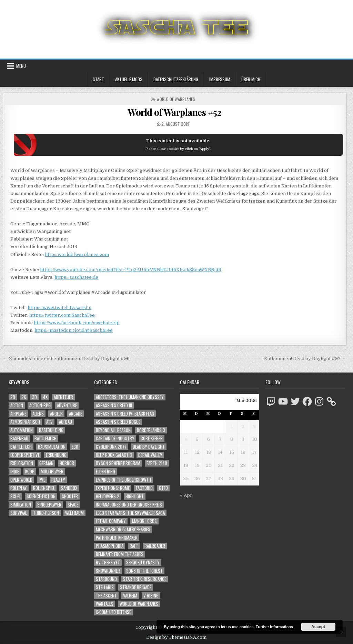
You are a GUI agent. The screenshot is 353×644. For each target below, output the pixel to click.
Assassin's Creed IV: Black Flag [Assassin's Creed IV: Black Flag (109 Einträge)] (125, 414)
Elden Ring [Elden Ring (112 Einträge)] (105, 472)
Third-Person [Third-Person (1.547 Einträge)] (46, 513)
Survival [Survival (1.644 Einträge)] (19, 513)
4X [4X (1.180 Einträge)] (45, 397)
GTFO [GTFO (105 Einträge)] (163, 488)
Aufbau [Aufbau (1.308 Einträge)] (65, 422)
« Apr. (187, 495)
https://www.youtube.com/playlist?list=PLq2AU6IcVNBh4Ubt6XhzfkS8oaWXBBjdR (131, 270)
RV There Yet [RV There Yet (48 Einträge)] (108, 563)
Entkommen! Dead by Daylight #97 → (305, 359)
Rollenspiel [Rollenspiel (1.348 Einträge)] (44, 488)
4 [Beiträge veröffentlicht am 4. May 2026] (186, 439)
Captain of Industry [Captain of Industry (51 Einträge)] (115, 438)
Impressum (220, 79)
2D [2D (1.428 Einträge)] (13, 397)
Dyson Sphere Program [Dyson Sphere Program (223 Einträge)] (118, 463)
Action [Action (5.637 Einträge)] (17, 405)
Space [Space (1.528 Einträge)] (73, 505)
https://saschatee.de (76, 277)
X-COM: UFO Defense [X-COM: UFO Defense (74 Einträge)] (113, 612)
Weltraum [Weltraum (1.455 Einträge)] (74, 513)
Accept (318, 627)
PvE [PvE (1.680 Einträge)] (42, 480)
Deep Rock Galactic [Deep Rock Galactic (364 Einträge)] (114, 455)
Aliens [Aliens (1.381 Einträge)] (38, 414)
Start (98, 79)
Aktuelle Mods (129, 79)
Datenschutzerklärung (176, 79)
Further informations (274, 627)
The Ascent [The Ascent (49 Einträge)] (106, 596)
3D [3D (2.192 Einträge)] (34, 397)
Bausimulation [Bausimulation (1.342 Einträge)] (52, 447)
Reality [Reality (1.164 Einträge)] (58, 480)
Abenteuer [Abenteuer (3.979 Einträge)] (63, 397)
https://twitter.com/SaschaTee (62, 315)
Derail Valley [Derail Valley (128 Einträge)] (150, 455)
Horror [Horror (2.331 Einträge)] (67, 463)
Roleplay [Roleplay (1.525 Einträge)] (19, 488)
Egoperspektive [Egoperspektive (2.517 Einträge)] (25, 455)
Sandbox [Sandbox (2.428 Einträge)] (69, 488)
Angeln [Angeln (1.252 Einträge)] (56, 414)
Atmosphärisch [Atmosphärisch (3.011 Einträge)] (25, 422)
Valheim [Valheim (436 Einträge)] (130, 596)
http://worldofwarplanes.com (77, 254)
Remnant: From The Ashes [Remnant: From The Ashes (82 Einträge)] (120, 554)
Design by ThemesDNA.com (176, 637)
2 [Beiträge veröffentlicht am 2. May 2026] (243, 426)
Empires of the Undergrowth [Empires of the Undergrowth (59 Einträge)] (123, 480)
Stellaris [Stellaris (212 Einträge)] (105, 587)
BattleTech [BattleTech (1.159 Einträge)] (21, 447)
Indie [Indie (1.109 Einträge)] (15, 472)
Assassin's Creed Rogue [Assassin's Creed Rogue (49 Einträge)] (118, 422)
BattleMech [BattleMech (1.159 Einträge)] (46, 438)
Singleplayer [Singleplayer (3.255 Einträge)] (49, 505)
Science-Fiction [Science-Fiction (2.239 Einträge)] (41, 496)
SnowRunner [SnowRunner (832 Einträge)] (108, 571)
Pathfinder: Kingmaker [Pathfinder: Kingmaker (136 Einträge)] (117, 538)
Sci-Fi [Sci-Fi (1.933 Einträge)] (15, 496)
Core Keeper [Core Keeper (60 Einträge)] (152, 438)
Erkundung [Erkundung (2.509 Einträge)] (56, 455)
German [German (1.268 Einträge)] (46, 463)
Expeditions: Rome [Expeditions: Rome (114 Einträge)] (113, 488)
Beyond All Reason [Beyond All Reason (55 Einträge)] (113, 430)
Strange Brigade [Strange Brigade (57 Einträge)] (136, 587)
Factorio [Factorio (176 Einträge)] (144, 488)
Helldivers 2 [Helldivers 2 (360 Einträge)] (108, 496)
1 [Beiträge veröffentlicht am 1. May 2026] (232, 426)
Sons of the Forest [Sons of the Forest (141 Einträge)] (144, 571)
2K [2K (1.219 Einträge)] (24, 397)
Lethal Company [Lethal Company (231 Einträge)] (111, 521)
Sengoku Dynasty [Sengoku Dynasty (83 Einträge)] (143, 563)
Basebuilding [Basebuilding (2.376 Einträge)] (51, 430)
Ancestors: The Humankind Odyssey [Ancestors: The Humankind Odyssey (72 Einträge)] (130, 397)
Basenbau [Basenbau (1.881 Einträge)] (19, 438)
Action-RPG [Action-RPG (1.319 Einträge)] (40, 405)
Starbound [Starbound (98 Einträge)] (106, 579)
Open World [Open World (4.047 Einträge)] (21, 480)
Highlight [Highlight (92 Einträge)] (135, 496)
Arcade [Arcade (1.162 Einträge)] (75, 414)
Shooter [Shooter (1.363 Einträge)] (70, 496)
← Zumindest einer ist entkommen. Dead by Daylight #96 (67, 359)
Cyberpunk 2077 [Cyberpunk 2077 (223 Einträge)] (111, 447)
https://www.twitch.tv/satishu (59, 308)
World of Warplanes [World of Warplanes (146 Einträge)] (139, 604)
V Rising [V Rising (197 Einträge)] (151, 596)
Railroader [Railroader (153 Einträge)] (155, 546)
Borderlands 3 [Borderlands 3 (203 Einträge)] (151, 430)
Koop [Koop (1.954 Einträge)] (30, 472)
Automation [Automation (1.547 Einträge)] (22, 430)
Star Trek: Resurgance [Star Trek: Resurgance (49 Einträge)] (145, 579)
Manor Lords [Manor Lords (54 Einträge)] (144, 521)
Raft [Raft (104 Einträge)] (134, 546)
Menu (21, 66)
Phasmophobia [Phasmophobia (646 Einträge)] (110, 546)
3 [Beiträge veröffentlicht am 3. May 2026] (254, 426)
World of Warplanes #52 (175, 112)
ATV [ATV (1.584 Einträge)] (49, 422)
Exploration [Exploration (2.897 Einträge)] (22, 463)
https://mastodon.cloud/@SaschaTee (74, 330)
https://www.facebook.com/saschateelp (77, 323)
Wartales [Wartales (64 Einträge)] (105, 604)
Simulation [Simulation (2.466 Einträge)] (21, 505)
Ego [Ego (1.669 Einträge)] (75, 447)
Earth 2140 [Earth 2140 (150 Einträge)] (157, 463)
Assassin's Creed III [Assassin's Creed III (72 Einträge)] (114, 405)
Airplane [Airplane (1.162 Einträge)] (18, 414)
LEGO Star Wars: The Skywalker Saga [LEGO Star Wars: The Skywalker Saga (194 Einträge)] (130, 513)
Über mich (251, 79)
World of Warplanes (176, 99)
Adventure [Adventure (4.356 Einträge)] (67, 405)
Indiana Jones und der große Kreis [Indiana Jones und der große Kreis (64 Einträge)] (129, 505)
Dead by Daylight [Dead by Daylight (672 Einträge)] (149, 447)
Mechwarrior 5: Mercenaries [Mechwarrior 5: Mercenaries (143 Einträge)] (123, 529)
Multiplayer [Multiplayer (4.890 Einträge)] (52, 472)
